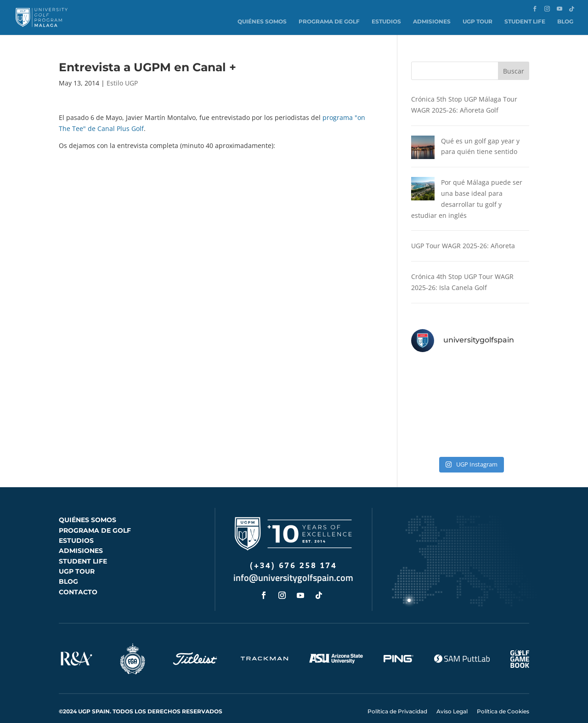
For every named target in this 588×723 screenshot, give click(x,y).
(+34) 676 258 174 (294, 555)
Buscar (514, 71)
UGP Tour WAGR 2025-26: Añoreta (463, 235)
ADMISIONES (81, 540)
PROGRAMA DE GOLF (95, 519)
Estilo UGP (122, 83)
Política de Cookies (503, 700)
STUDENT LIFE (83, 550)
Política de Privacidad (397, 700)
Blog (565, 21)
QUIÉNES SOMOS (88, 509)
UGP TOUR (77, 560)
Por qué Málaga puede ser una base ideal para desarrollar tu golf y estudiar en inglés (466, 193)
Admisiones (432, 21)
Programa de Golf (329, 21)
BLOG (68, 571)
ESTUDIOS (76, 529)
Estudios (386, 21)
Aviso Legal (452, 700)
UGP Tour (478, 21)
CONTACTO (78, 581)
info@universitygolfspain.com (293, 567)
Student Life (525, 21)
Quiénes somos (262, 21)
